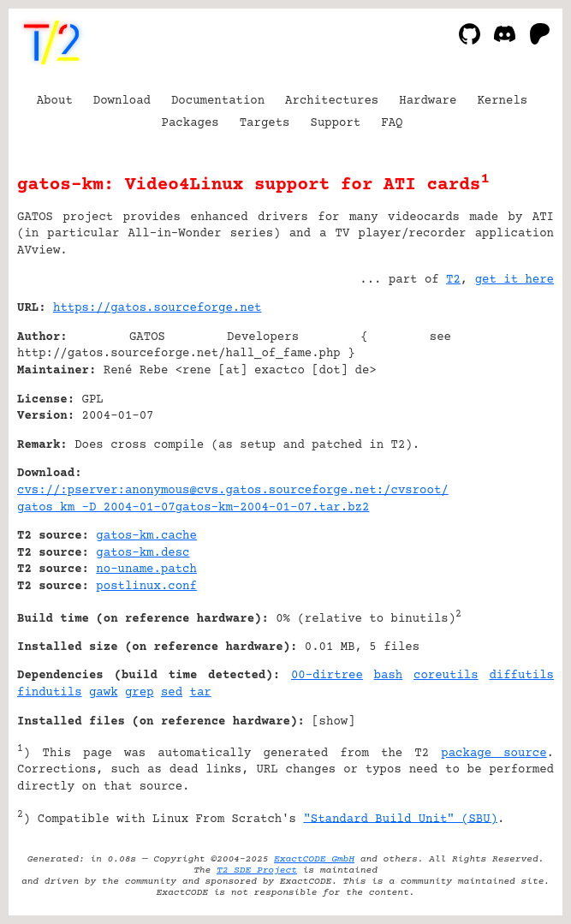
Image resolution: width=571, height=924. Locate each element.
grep (140, 693)
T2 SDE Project (257, 870)
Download (122, 101)
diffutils (521, 676)
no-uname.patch (146, 569)
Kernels (502, 101)
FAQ (392, 123)
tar (201, 693)
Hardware (428, 101)
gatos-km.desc (143, 553)
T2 (453, 280)
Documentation (218, 101)
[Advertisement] (503, 412)
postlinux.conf (146, 587)
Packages (190, 123)
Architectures (332, 101)
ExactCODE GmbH (314, 859)
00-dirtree (327, 676)
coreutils (446, 676)
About (55, 101)
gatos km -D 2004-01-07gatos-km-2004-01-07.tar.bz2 (193, 508)
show (334, 722)
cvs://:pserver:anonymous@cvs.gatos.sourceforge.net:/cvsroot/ (233, 491)
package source (494, 754)
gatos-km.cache (146, 536)
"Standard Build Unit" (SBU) (400, 819)
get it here (514, 280)
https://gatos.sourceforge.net (157, 308)
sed (172, 693)
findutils (50, 693)
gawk (104, 693)
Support (335, 123)
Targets (265, 123)
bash (389, 676)
